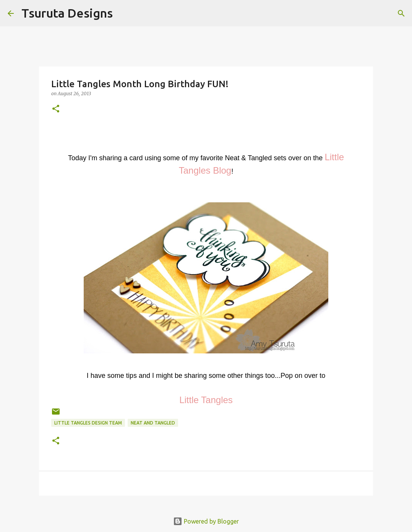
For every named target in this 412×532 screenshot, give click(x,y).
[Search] (123, 13)
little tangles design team (88, 423)
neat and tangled (153, 423)
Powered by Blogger (206, 521)
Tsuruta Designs (67, 13)
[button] (56, 109)
